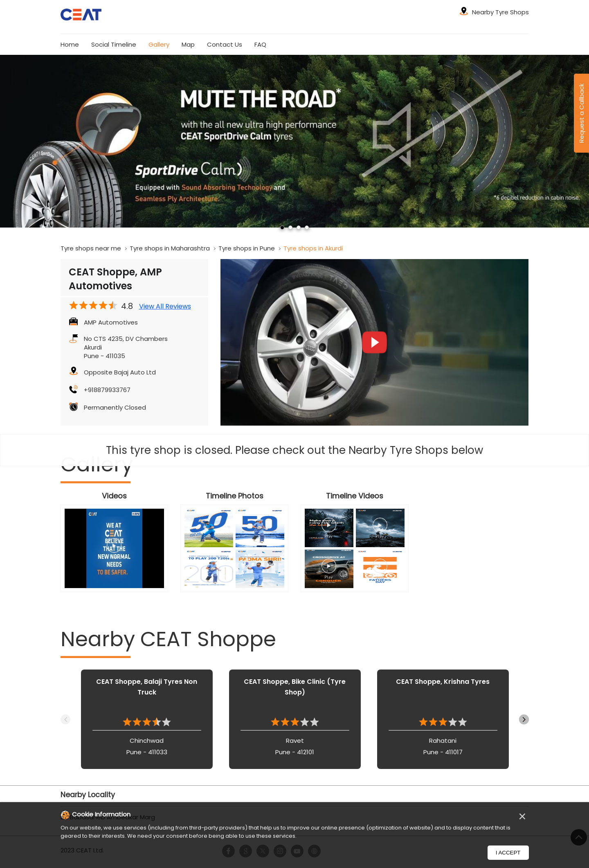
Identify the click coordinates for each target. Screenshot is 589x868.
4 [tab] (307, 228)
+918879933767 (107, 390)
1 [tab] (282, 228)
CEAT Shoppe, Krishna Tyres (443, 682)
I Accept (508, 853)
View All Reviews (165, 307)
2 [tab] (290, 228)
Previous (65, 719)
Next (524, 719)
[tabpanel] (294, 141)
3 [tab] (299, 228)
